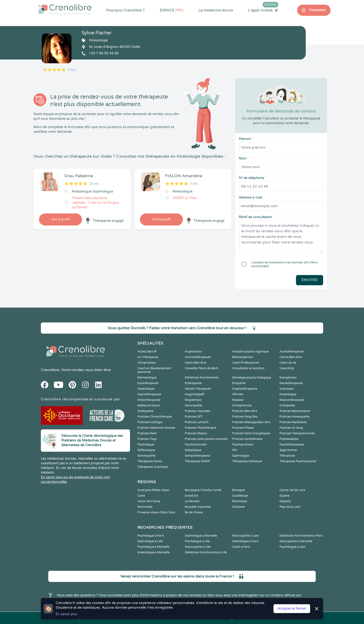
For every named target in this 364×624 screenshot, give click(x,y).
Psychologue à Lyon (292, 547)
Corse (141, 496)
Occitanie (238, 507)
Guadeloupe (240, 496)
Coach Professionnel (246, 363)
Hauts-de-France (149, 501)
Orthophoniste (242, 405)
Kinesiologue (288, 394)
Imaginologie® (195, 394)
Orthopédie (287, 405)
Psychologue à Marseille (153, 547)
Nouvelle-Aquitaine (198, 507)
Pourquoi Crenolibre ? (125, 10)
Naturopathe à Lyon (245, 536)
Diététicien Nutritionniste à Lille (206, 552)
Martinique (240, 501)
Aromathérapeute (292, 352)
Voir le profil (61, 219)
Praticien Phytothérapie (201, 428)
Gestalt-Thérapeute (198, 389)
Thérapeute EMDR (197, 461)
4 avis (72, 70)
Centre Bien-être (291, 357)
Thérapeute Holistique (247, 461)
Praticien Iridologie (150, 422)
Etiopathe (239, 383)
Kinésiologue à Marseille (154, 552)
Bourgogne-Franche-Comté (203, 490)
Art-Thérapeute (148, 357)
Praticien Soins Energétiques (251, 433)
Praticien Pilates (243, 428)
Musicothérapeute (292, 400)
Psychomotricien (196, 445)
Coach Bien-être (195, 363)
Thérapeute (287, 456)
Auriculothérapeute (198, 357)
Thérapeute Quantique (153, 467)
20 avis (94, 184)
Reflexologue (146, 450)
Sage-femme (288, 450)
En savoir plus (67, 614)
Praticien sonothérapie (247, 439)
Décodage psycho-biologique (252, 378)
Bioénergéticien (243, 357)
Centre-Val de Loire (292, 490)
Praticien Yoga (147, 439)
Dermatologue (147, 378)
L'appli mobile (263, 10)
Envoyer (310, 280)
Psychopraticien (243, 445)
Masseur (238, 400)
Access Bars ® (147, 352)
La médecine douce (216, 10)
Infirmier (238, 394)
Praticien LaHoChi (197, 422)
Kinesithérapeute (149, 400)
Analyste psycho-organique (250, 352)
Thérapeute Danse (150, 461)
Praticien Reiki (147, 433)
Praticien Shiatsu (196, 433)
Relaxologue (193, 450)
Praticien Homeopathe (294, 417)
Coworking (287, 368)
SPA (235, 450)
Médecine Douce (149, 405)
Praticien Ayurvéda (197, 411)
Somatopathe (146, 456)
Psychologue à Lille (197, 541)
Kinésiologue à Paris (245, 541)
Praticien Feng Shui (245, 417)
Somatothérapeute (197, 456)
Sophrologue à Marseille (201, 536)
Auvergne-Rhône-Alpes (153, 490)
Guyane (284, 496)
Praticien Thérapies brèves (297, 433)
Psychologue (146, 445)
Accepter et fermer (292, 609)
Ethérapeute (193, 383)
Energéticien (288, 378)
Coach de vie (288, 363)
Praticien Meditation (293, 422)
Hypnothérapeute (149, 394)
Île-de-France (194, 512)
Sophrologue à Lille (150, 541)
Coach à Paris (241, 547)
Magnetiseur (193, 400)
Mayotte (285, 501)
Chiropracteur (147, 363)
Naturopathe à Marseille (296, 541)
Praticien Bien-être (245, 411)
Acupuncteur (193, 352)
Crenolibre (50, 370)
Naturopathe (193, 405)
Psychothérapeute (292, 445)
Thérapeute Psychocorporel (298, 461)
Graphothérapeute (245, 389)
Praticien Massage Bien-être (251, 422)
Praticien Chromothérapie (155, 417)
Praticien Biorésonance (295, 411)
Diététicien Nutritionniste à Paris (301, 536)
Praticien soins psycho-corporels (206, 439)
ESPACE (172, 10)
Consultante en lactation (248, 368)
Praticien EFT (194, 417)
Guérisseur (287, 389)
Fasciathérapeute (291, 383)
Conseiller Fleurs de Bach (201, 368)
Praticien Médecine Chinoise (156, 428)
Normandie (145, 507)
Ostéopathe (145, 411)
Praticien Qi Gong (291, 428)
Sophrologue (241, 456)
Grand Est (192, 496)
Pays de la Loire (290, 507)
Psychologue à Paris (151, 536)
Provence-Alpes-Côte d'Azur (156, 512)
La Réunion (192, 501)
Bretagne (238, 490)
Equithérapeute (148, 383)
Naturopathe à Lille (198, 547)
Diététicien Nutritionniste (202, 378)
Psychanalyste (289, 439)
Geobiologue (146, 389)
